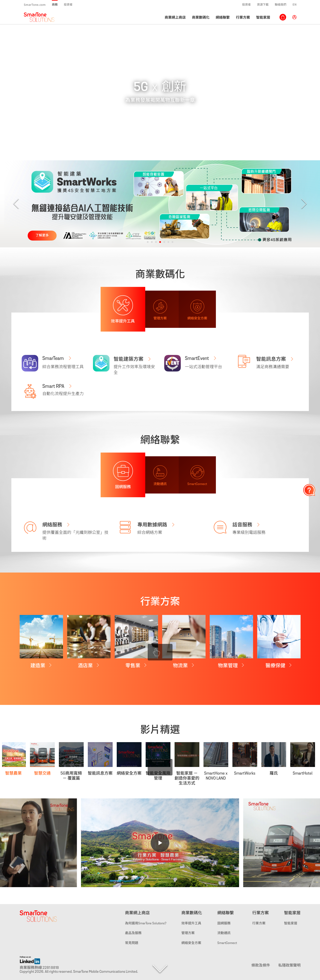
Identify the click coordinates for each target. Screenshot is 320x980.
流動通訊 (224, 933)
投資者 (68, 4)
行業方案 (243, 17)
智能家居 (263, 17)
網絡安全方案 (191, 943)
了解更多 (42, 236)
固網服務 (224, 924)
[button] (148, 242)
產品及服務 (133, 933)
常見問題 (132, 943)
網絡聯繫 (223, 17)
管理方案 (188, 933)
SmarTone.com (35, 5)
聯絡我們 (281, 4)
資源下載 (263, 4)
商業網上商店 (175, 17)
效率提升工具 (191, 924)
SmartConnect (227, 943)
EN (294, 4)
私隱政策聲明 (289, 966)
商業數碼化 (201, 17)
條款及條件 (261, 966)
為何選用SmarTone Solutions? (146, 924)
